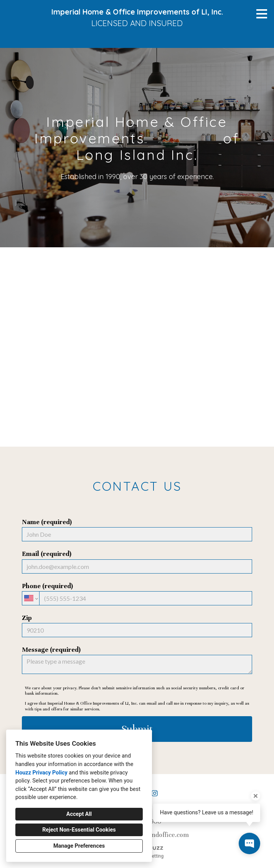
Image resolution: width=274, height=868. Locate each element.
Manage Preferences (79, 846)
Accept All (79, 814)
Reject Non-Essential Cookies (79, 830)
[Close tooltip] (256, 796)
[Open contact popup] (249, 843)
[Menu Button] (262, 14)
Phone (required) (137, 594)
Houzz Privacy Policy (41, 773)
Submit (137, 729)
